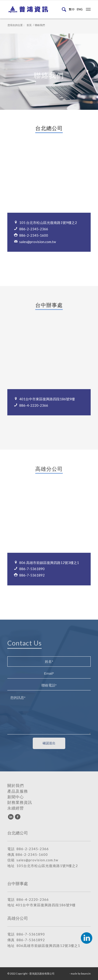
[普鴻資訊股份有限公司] (41, 9)
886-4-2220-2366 (34, 405)
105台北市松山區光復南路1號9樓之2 (47, 866)
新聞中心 (16, 797)
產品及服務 (18, 791)
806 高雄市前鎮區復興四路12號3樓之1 (49, 563)
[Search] (63, 9)
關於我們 (16, 786)
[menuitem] (63, 9)
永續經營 (16, 808)
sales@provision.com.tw (38, 242)
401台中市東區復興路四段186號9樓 (47, 399)
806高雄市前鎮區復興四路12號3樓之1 (48, 946)
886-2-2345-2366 (34, 229)
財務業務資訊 (20, 802)
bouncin (86, 973)
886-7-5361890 (32, 569)
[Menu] (88, 9)
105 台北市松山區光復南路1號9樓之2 (48, 223)
